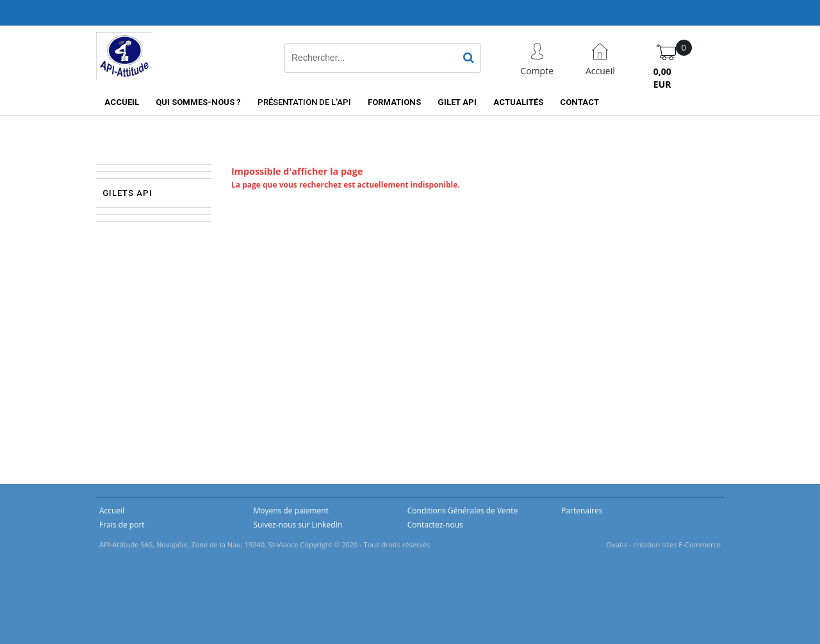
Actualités (518, 102)
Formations (394, 102)
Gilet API (457, 102)
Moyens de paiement (291, 511)
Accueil (122, 102)
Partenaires (582, 511)
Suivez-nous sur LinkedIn (298, 525)
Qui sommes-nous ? (198, 102)
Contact (579, 102)
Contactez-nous (435, 525)
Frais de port (122, 525)
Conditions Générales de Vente (463, 511)
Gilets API (127, 193)
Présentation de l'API (304, 102)
